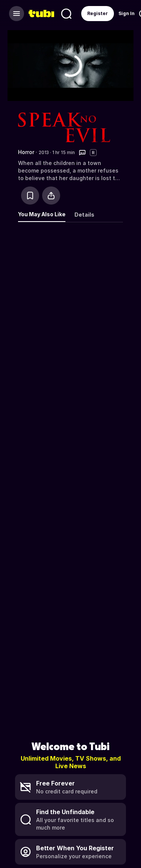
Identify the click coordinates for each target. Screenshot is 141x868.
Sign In (127, 13)
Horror (26, 152)
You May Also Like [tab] (42, 214)
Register (98, 13)
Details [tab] (84, 215)
